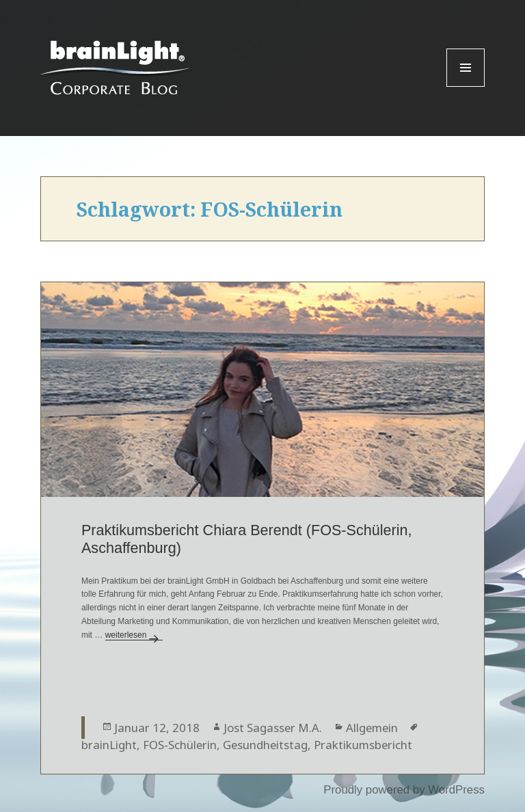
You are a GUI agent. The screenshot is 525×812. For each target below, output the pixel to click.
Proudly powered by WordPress (404, 790)
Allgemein (372, 728)
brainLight (109, 745)
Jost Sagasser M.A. (273, 728)
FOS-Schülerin (180, 745)
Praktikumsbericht (363, 745)
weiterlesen (134, 635)
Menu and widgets (466, 86)
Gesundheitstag (265, 745)
